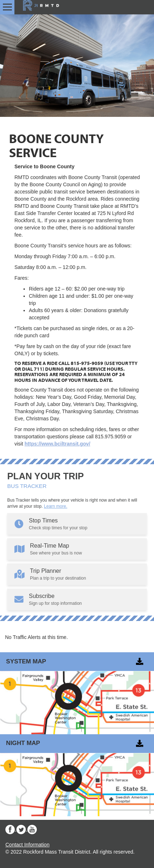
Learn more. (56, 506)
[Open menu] (7, 7)
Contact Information (27, 845)
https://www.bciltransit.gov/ (57, 444)
